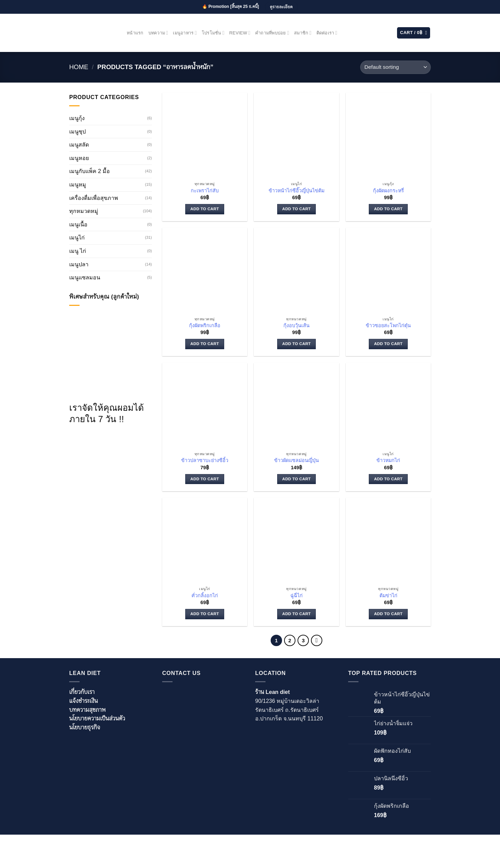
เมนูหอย (79, 158)
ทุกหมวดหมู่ (84, 211)
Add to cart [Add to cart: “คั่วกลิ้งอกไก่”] (205, 614)
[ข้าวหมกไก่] (388, 405)
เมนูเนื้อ (78, 224)
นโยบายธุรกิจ (85, 727)
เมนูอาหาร (185, 33)
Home (79, 67)
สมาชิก (303, 33)
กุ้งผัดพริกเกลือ (205, 325)
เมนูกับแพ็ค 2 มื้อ (90, 171)
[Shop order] (395, 67)
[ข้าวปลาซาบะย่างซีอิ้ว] (205, 405)
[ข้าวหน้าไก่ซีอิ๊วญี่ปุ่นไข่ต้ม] (296, 135)
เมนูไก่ (77, 238)
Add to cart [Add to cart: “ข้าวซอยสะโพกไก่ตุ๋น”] (388, 344)
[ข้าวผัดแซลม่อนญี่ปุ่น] (296, 405)
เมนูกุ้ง (77, 118)
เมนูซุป (77, 132)
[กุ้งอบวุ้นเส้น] (296, 270)
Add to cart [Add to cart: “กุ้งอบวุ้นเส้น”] (297, 344)
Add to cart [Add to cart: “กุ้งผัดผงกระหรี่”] (388, 209)
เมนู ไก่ (78, 251)
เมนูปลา (79, 264)
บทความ (158, 33)
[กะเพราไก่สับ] (205, 135)
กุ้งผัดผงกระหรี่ (388, 191)
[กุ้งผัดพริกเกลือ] (205, 270)
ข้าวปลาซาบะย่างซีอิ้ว (205, 460)
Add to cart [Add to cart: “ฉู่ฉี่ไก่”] (297, 614)
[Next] (317, 641)
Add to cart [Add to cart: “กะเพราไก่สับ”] (205, 209)
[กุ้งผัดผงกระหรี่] (388, 135)
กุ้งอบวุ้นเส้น (296, 325)
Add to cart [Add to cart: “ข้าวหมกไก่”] (388, 479)
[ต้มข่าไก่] (388, 540)
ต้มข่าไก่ (388, 596)
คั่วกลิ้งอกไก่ (205, 596)
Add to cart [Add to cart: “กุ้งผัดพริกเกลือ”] (205, 344)
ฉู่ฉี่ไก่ (296, 596)
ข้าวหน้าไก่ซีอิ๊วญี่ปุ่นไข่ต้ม (296, 191)
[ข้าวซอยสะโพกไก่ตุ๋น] (388, 270)
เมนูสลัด (79, 145)
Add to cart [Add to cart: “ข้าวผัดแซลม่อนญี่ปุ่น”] (297, 479)
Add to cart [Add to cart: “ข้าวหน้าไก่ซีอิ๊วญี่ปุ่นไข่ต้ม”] (297, 209)
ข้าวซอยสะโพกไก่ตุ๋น (388, 325)
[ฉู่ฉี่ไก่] (296, 540)
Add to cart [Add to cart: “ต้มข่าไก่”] (388, 614)
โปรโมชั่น (213, 33)
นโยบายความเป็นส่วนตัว (97, 719)
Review (240, 33)
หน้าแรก (135, 33)
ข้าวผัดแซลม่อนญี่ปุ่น (296, 460)
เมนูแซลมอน (85, 277)
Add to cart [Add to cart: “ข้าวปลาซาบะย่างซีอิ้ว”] (205, 479)
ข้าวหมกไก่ (388, 460)
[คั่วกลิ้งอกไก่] (205, 540)
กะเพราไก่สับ (205, 191)
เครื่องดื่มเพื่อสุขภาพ (94, 198)
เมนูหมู (78, 185)
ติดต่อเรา (327, 33)
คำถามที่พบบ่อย (272, 33)
